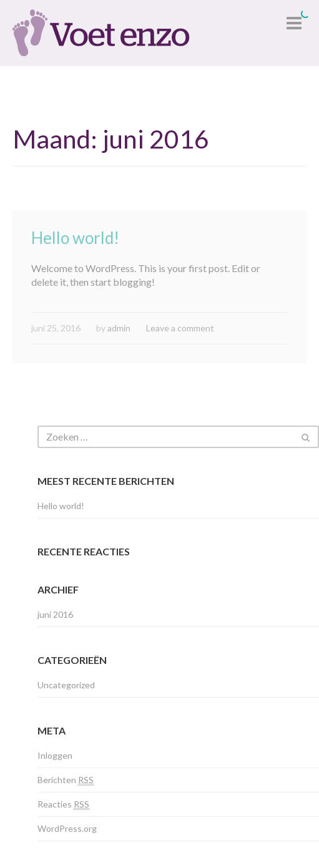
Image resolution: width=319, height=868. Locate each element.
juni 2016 (55, 614)
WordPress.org (67, 828)
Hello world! (75, 238)
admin (119, 328)
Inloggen (55, 755)
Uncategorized (66, 685)
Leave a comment (180, 328)
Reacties (63, 804)
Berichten (66, 780)
